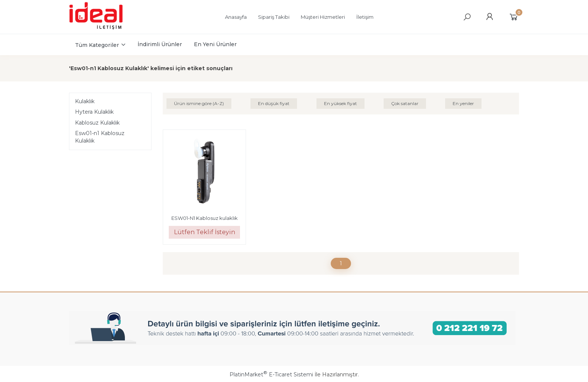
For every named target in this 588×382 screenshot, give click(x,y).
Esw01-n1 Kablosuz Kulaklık (100, 137)
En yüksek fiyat (340, 103)
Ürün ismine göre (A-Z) (199, 103)
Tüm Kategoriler (97, 45)
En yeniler (463, 103)
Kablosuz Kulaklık (97, 123)
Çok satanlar (405, 103)
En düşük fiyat (274, 103)
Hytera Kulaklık (94, 112)
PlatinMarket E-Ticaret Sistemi (271, 374)
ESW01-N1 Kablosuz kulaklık (205, 218)
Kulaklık (85, 101)
